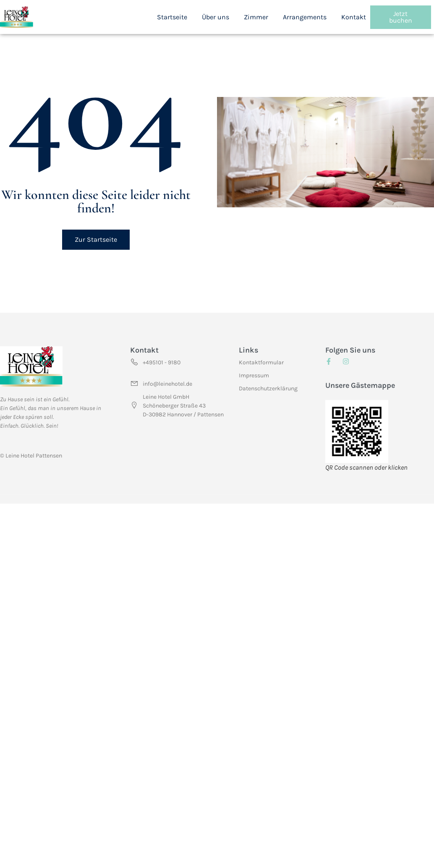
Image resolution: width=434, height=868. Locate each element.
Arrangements (305, 17)
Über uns (216, 17)
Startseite (172, 17)
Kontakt (354, 17)
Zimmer (256, 17)
